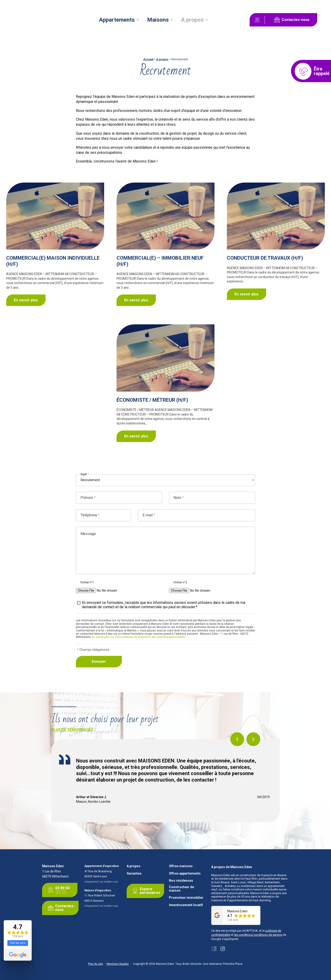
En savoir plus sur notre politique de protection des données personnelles (139, 637)
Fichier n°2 (180, 582)
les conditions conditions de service (258, 935)
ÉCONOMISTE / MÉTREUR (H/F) (152, 400)
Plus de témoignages (72, 730)
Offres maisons (181, 866)
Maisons (158, 20)
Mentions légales (118, 964)
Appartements (117, 20)
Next (253, 739)
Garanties (134, 874)
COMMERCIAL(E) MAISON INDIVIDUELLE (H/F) (53, 261)
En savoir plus (26, 300)
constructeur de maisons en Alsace (263, 875)
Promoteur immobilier (186, 898)
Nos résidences (181, 881)
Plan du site (96, 964)
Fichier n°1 (87, 582)
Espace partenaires (145, 891)
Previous (237, 739)
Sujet (85, 474)
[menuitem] (119, 20)
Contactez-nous (291, 20)
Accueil (148, 59)
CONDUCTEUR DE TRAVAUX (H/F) (265, 258)
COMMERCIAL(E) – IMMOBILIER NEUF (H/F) (160, 261)
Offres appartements (185, 874)
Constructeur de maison (181, 889)
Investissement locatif (186, 905)
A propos (192, 20)
